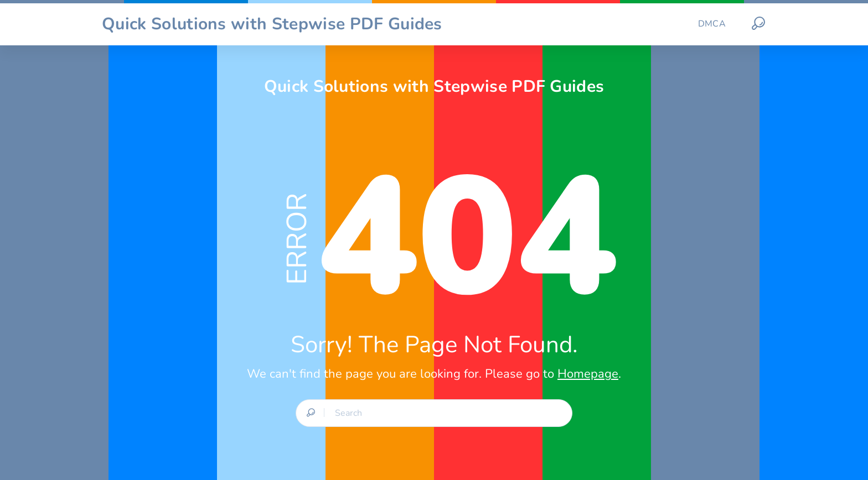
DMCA (712, 24)
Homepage (588, 374)
